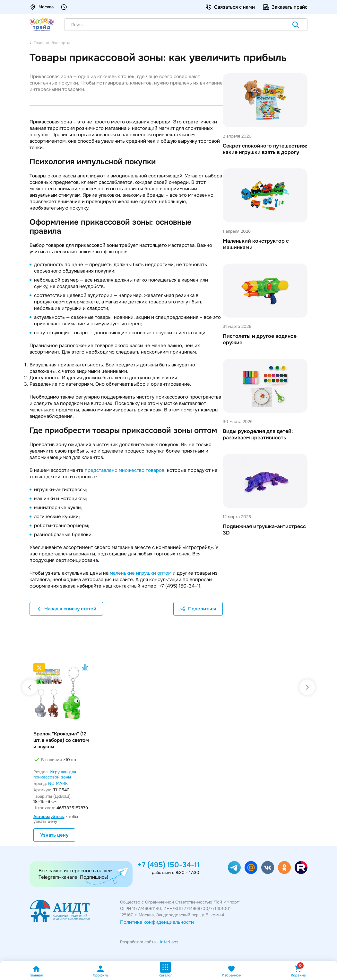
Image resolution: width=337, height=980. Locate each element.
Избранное (231, 971)
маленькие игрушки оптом (141, 573)
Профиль (101, 971)
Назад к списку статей (66, 609)
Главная (36, 971)
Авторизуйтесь (49, 817)
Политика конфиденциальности (157, 922)
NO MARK (58, 783)
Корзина (298, 971)
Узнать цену (54, 835)
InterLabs (169, 942)
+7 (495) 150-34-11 (168, 865)
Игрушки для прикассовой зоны (55, 774)
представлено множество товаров (125, 470)
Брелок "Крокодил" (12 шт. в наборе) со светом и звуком (61, 740)
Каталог (165, 970)
